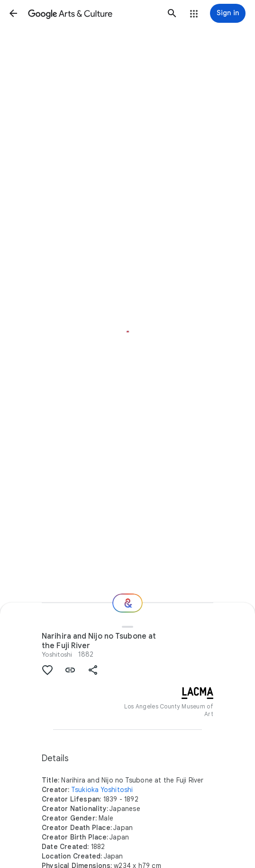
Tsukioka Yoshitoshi (102, 790)
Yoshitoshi (57, 654)
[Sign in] (228, 13)
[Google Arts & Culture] (93, 13)
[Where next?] (128, 603)
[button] (13, 13)
